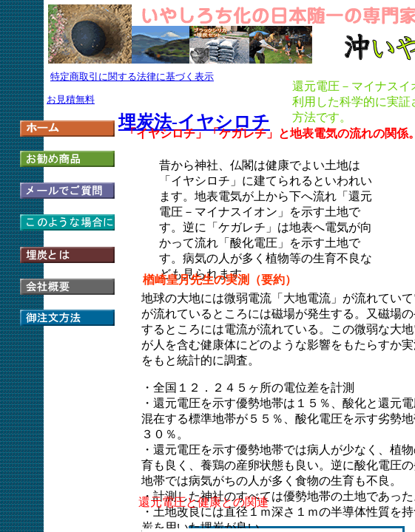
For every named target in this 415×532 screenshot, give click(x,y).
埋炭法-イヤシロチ (194, 122)
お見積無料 (71, 99)
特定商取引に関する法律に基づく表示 (132, 76)
